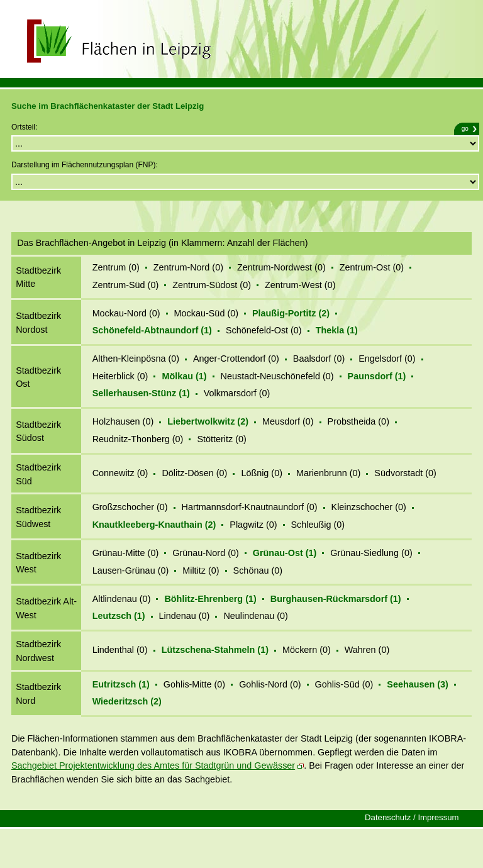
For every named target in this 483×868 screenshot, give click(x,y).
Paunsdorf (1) (377, 376)
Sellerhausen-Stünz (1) (141, 393)
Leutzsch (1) (119, 616)
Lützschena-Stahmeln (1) (215, 650)
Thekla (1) (337, 330)
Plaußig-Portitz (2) (291, 313)
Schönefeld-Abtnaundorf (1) (152, 330)
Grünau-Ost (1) (285, 553)
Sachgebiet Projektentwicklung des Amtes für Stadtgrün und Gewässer (153, 765)
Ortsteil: (24, 127)
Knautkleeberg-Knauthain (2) (154, 525)
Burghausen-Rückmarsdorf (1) (336, 599)
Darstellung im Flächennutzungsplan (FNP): (85, 165)
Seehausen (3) (418, 684)
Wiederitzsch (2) (127, 701)
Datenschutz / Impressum (412, 817)
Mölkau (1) (184, 376)
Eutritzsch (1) (121, 684)
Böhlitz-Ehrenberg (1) (210, 599)
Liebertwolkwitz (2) (208, 421)
